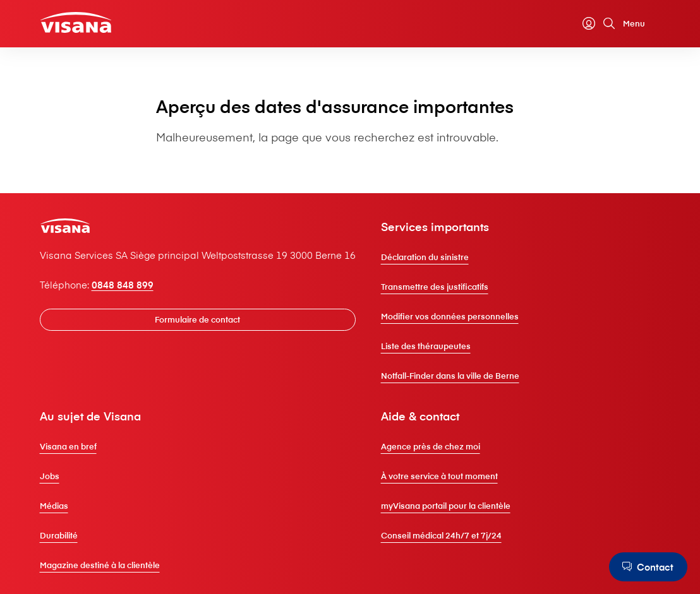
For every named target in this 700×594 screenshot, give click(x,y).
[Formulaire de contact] (198, 320)
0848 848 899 (123, 285)
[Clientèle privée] (76, 22)
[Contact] (648, 567)
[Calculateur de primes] (569, 23)
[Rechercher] (609, 23)
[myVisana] (589, 23)
